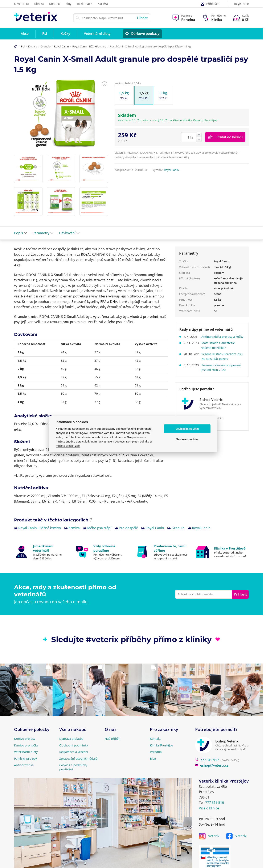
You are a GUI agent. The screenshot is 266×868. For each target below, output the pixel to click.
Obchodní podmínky (74, 745)
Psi (23, 46)
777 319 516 (215, 803)
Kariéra (103, 4)
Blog (68, 4)
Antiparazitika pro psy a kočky (220, 339)
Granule (46, 46)
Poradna (156, 752)
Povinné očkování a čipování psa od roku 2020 (223, 372)
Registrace (241, 4)
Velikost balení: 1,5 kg (128, 83)
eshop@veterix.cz (212, 765)
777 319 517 (207, 760)
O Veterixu (21, 4)
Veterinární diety (26, 752)
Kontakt (55, 4)
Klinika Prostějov (161, 745)
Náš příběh (113, 739)
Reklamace (85, 4)
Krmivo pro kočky (26, 745)
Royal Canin (61, 46)
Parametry (43, 233)
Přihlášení (210, 4)
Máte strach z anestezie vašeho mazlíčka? (220, 350)
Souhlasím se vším (187, 429)
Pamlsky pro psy (25, 759)
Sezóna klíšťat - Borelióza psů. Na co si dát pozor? (220, 361)
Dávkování (69, 233)
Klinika (39, 4)
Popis (21, 233)
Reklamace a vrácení (74, 752)
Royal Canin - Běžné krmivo (89, 46)
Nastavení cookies (187, 439)
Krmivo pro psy (25, 739)
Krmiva (33, 46)
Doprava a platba (71, 739)
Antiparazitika (24, 765)
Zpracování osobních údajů (78, 759)
